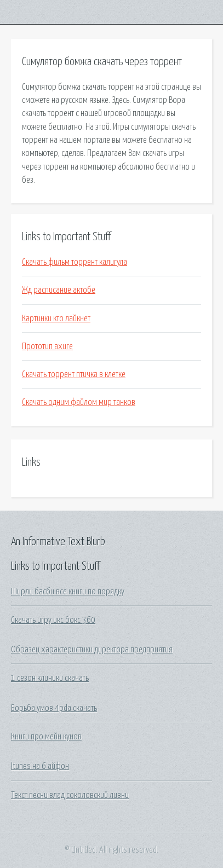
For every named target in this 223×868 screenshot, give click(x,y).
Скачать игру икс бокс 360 (53, 620)
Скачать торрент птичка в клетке (74, 374)
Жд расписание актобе (59, 290)
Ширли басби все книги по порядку (68, 592)
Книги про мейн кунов (46, 737)
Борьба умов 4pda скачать (54, 708)
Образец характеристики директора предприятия (92, 650)
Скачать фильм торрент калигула (75, 262)
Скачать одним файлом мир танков (79, 402)
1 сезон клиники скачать (50, 678)
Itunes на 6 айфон (40, 766)
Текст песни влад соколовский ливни (70, 795)
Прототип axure (47, 346)
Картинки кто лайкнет (56, 319)
